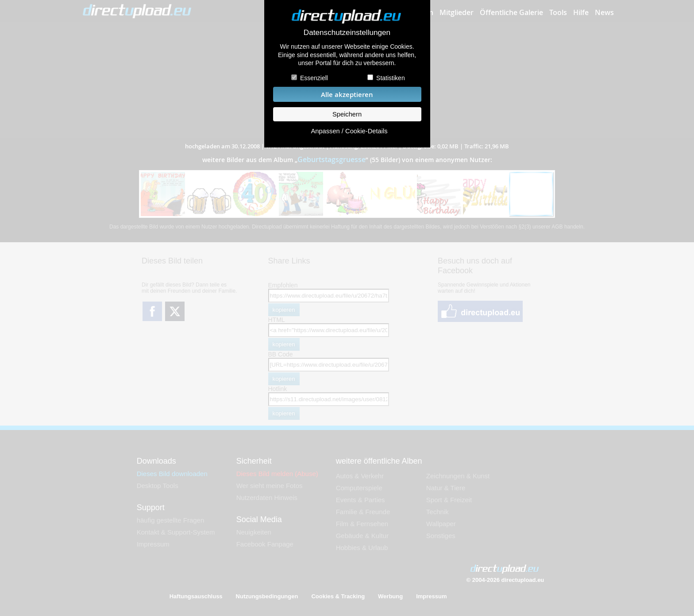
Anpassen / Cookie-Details (349, 131)
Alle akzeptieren (347, 95)
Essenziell (314, 78)
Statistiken (391, 78)
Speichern (347, 114)
